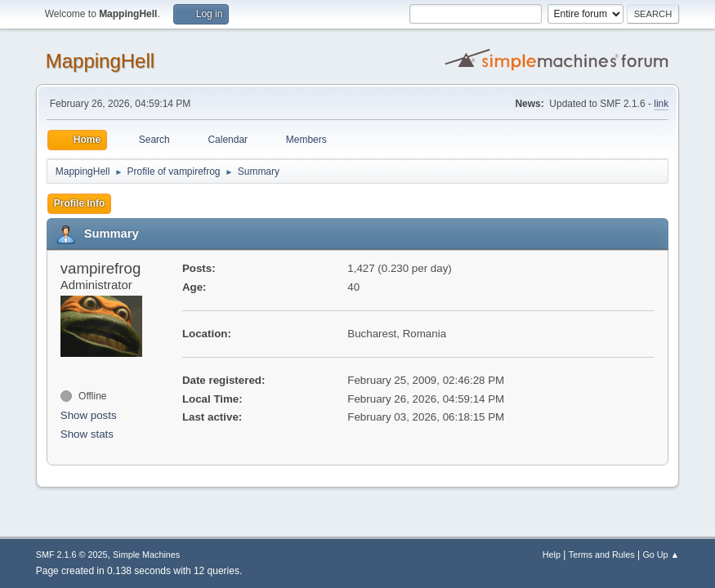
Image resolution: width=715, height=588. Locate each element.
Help (552, 555)
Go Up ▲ (661, 555)
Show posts (89, 415)
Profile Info (80, 203)
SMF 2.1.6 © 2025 (72, 555)
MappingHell (100, 61)
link (661, 104)
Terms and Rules (602, 555)
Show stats (87, 434)
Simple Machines (146, 555)
